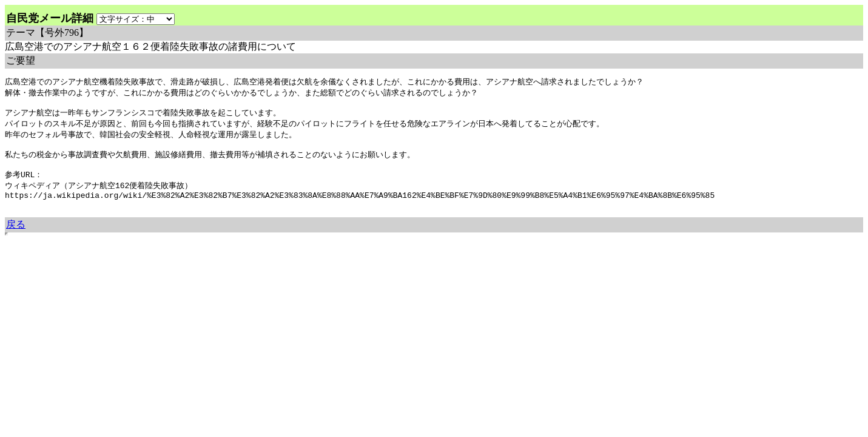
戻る (16, 238)
